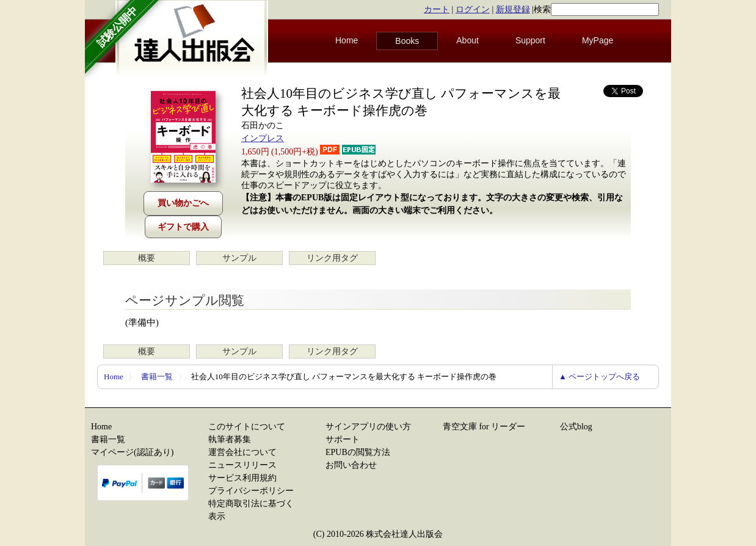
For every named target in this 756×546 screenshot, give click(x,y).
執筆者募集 (230, 439)
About (467, 40)
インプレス (263, 138)
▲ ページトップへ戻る (599, 377)
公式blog (576, 427)
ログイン (473, 9)
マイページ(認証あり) (132, 452)
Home (347, 40)
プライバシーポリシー (251, 491)
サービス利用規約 (242, 478)
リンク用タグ (332, 258)
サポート (343, 439)
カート (437, 9)
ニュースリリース (242, 465)
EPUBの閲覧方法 (358, 452)
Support (530, 40)
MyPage (598, 40)
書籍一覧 (157, 377)
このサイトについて (247, 427)
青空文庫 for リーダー (484, 427)
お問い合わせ (351, 465)
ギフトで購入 (183, 227)
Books (407, 41)
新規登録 (513, 9)
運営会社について (242, 452)
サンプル (239, 258)
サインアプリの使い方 (368, 427)
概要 (147, 258)
